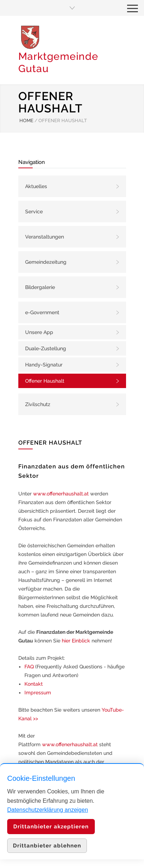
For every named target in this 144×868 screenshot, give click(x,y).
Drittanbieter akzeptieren (51, 827)
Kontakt (34, 684)
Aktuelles (36, 186)
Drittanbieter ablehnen (47, 846)
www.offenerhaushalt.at (61, 494)
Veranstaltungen (45, 237)
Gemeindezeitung (46, 262)
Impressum (38, 693)
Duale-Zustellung (46, 348)
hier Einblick (76, 641)
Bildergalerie (40, 287)
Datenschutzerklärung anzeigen (48, 810)
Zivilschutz (38, 404)
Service (34, 212)
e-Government (42, 312)
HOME (26, 121)
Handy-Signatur (44, 365)
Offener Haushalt (45, 381)
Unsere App (39, 332)
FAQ (29, 667)
